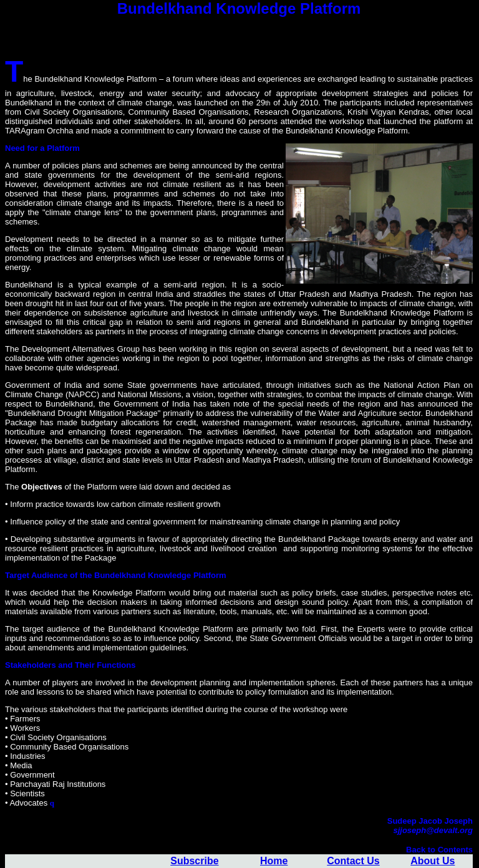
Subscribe (194, 861)
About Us (433, 861)
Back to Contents (439, 850)
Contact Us (353, 861)
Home (274, 861)
